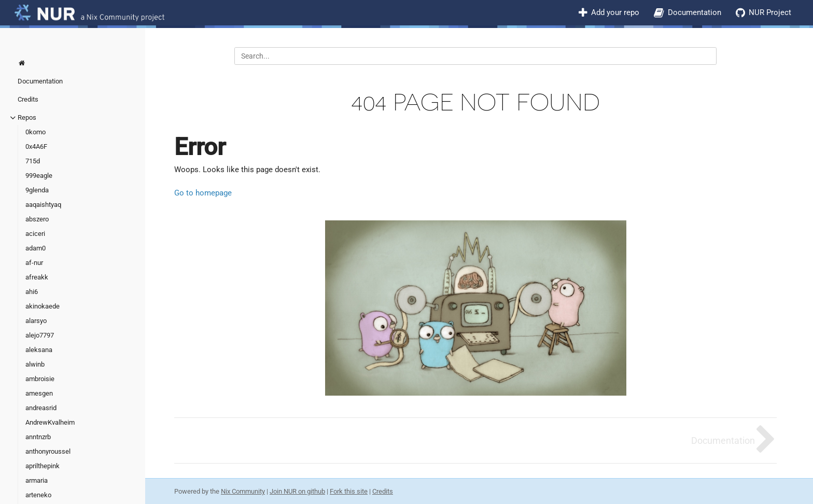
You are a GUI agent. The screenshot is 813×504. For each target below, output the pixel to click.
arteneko (38, 495)
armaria (37, 480)
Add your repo (615, 12)
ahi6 (32, 292)
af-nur (34, 263)
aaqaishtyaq (43, 205)
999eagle (39, 176)
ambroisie (40, 379)
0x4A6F (36, 146)
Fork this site (349, 491)
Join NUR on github (297, 491)
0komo (36, 132)
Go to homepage (203, 193)
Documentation (695, 12)
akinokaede (43, 306)
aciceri (35, 234)
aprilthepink (43, 466)
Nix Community (243, 491)
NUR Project (770, 12)
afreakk (37, 277)
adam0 (36, 248)
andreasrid (41, 408)
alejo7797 (40, 335)
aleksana (39, 350)
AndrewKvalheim (50, 422)
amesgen (39, 393)
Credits (28, 99)
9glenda (37, 190)
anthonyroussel (48, 451)
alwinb (35, 364)
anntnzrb (38, 437)
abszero (37, 219)
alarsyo (36, 321)
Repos (27, 117)
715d (33, 161)
